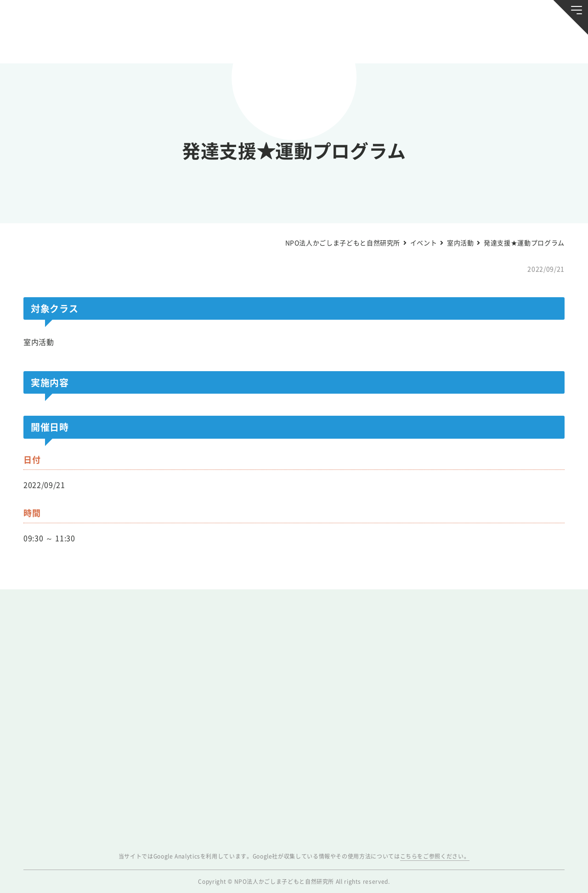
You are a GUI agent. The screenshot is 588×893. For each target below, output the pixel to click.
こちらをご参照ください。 (435, 856)
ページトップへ (558, 880)
